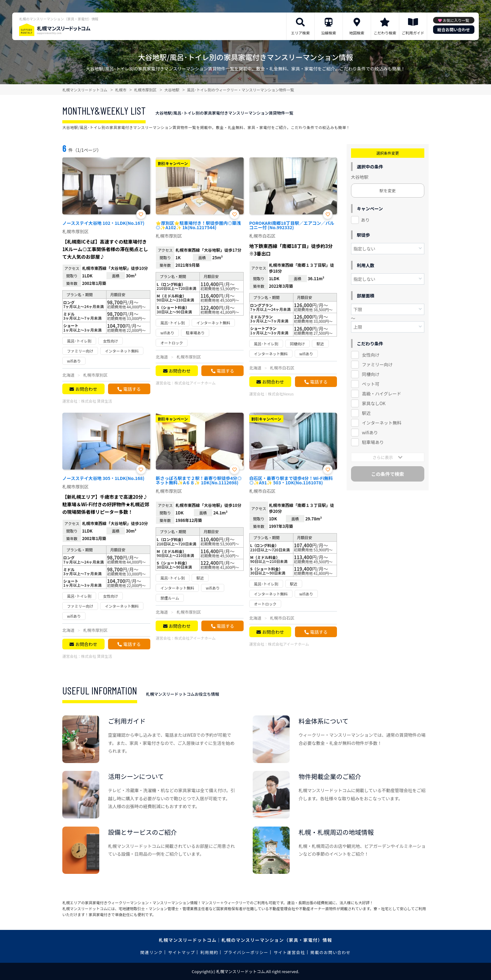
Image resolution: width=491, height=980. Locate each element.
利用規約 (209, 952)
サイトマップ (182, 952)
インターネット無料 (382, 423)
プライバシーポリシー (246, 952)
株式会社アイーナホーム (195, 383)
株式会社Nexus (281, 394)
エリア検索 (300, 33)
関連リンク (152, 952)
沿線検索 (328, 33)
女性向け (371, 355)
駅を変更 (388, 191)
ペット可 (371, 384)
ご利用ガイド (413, 33)
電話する (132, 389)
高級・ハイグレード (382, 394)
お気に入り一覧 (456, 20)
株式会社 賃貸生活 (97, 401)
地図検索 (357, 33)
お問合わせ (86, 389)
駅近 (366, 413)
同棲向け (371, 374)
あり (365, 220)
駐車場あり (373, 442)
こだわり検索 (385, 33)
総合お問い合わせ (454, 30)
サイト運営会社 (289, 952)
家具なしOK (374, 403)
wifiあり (370, 432)
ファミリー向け (377, 364)
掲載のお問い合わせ (331, 952)
